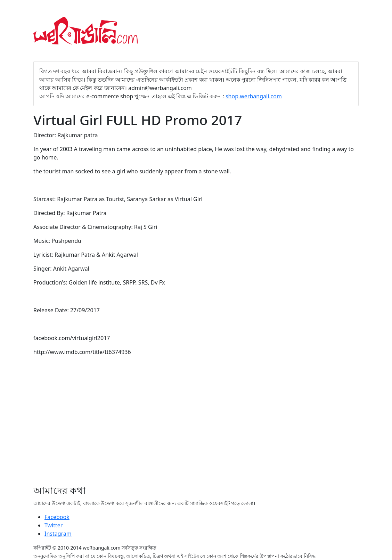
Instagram (58, 534)
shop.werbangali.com (254, 96)
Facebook (57, 517)
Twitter (54, 525)
